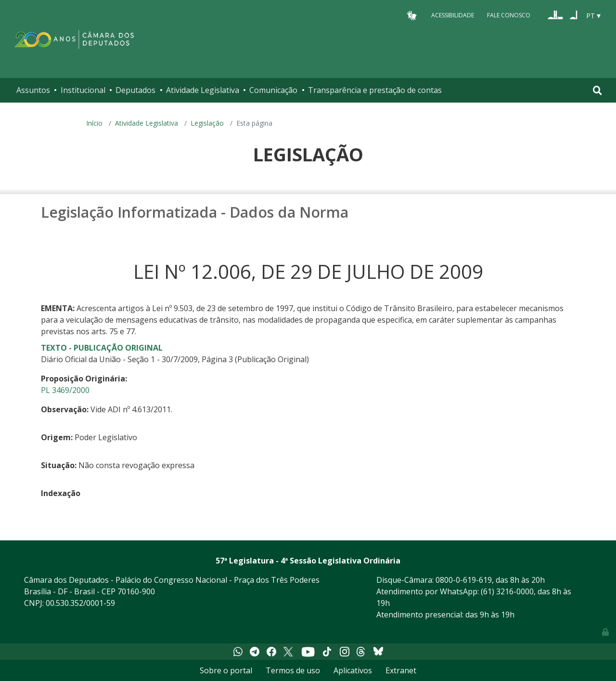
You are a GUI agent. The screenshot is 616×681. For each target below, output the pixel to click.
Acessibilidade (453, 15)
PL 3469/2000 (65, 390)
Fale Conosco (509, 15)
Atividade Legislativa (203, 90)
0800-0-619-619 (464, 580)
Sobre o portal (226, 670)
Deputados (135, 90)
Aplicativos (353, 670)
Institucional (83, 90)
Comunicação (273, 90)
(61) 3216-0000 (507, 591)
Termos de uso (293, 670)
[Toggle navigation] (597, 90)
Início (94, 123)
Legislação (207, 123)
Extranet (401, 670)
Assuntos (33, 90)
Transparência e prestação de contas (375, 90)
